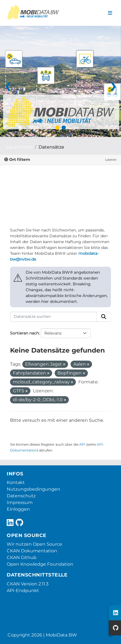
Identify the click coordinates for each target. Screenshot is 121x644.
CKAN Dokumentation (32, 551)
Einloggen (18, 509)
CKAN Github (22, 557)
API (82, 444)
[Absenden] (104, 317)
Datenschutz (21, 496)
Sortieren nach (24, 333)
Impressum (20, 502)
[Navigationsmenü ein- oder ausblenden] (110, 13)
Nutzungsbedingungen (33, 489)
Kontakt (16, 482)
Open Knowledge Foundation (40, 564)
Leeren (111, 160)
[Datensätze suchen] (53, 317)
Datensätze (51, 147)
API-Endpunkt (23, 591)
